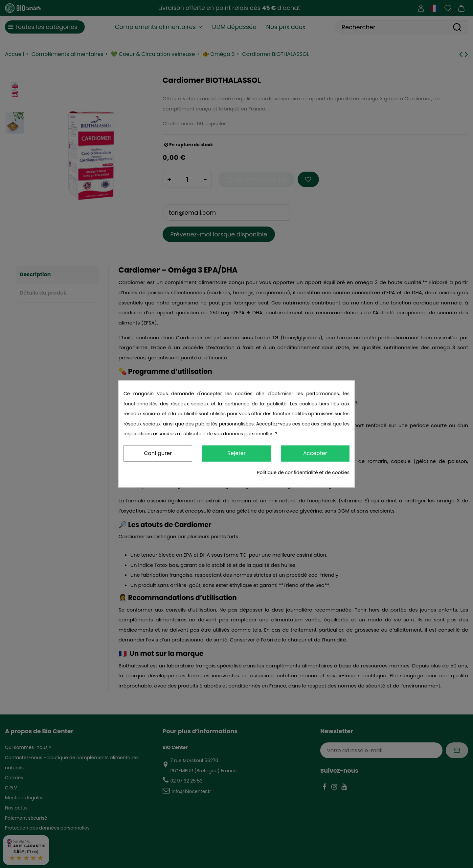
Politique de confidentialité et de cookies (303, 472)
